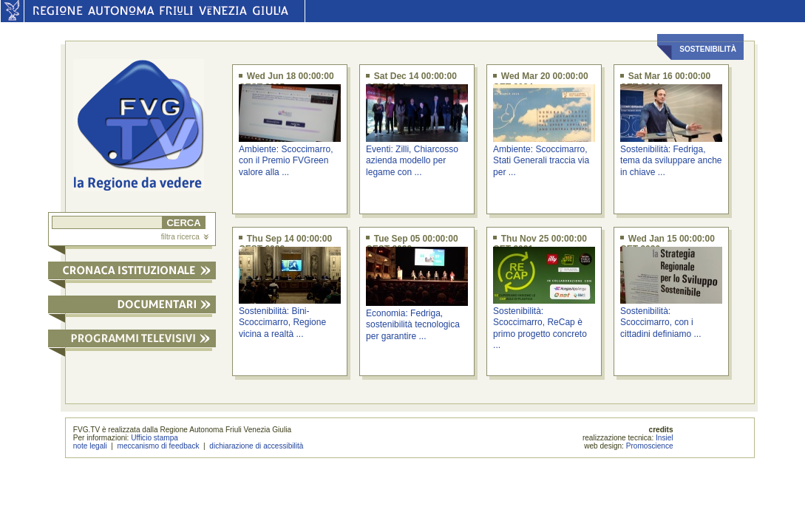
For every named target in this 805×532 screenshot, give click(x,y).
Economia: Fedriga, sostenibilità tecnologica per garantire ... (413, 325)
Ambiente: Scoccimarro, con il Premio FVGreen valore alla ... (286, 161)
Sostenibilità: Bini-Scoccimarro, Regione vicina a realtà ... (282, 323)
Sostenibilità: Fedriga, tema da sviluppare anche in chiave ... (671, 161)
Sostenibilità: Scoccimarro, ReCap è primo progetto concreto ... (540, 328)
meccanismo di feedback (159, 446)
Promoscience (650, 446)
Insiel (665, 438)
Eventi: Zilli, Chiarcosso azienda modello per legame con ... (412, 161)
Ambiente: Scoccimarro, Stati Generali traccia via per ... (541, 161)
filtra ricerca (185, 237)
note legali (90, 446)
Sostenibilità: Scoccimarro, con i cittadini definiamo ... (660, 323)
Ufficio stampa (154, 438)
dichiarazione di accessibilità (256, 446)
